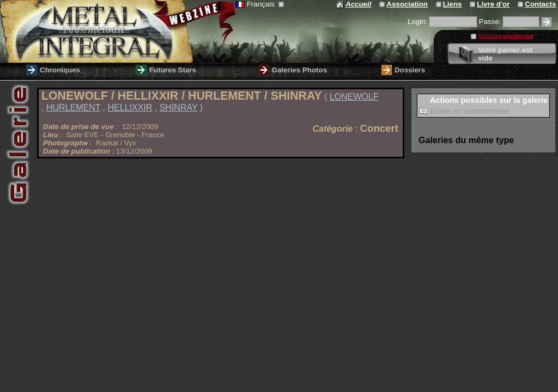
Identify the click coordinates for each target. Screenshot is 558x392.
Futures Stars (173, 70)
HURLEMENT (73, 108)
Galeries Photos (299, 70)
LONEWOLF (354, 97)
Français (260, 4)
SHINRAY (179, 108)
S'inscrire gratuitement (505, 36)
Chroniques (60, 70)
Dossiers (410, 70)
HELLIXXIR (130, 108)
